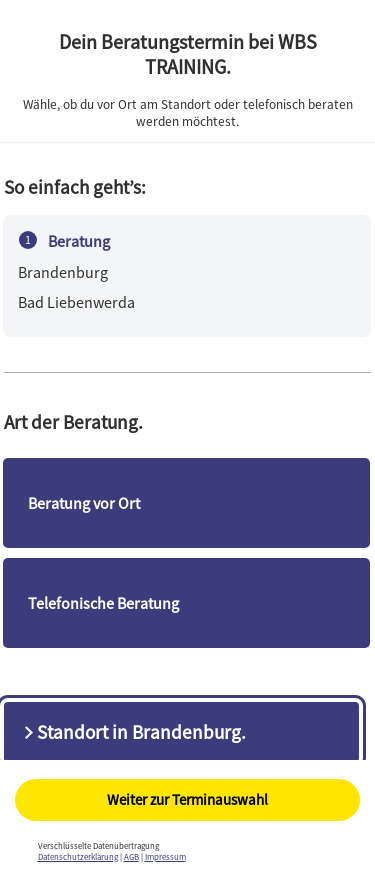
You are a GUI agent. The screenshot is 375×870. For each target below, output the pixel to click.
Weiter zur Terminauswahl (187, 799)
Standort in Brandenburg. (133, 732)
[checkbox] (187, 503)
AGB (131, 856)
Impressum (165, 856)
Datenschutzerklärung (78, 856)
